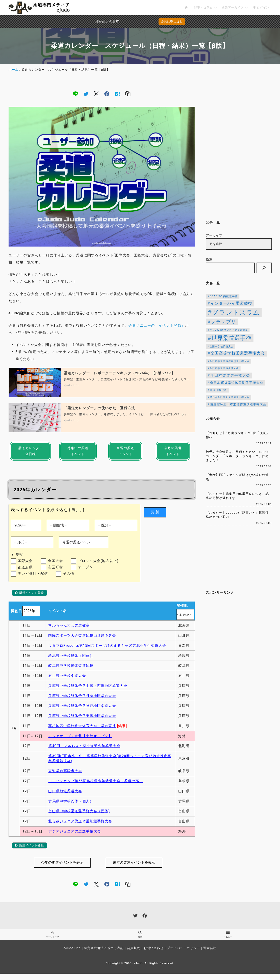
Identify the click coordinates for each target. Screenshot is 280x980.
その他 (69, 579)
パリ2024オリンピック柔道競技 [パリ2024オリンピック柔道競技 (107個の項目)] (229, 330)
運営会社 (210, 954)
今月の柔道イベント (173, 452)
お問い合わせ (154, 954)
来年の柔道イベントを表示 (134, 868)
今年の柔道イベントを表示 (62, 868)
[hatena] (117, 94)
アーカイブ (214, 235)
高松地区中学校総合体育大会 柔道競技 (82, 731)
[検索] (264, 268)
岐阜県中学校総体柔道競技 (71, 671)
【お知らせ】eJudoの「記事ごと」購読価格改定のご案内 (237, 515)
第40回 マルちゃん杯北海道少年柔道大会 (84, 752)
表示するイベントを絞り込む (39, 512)
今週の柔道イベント (125, 452)
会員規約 (134, 954)
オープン (86, 572)
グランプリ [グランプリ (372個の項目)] (224, 322)
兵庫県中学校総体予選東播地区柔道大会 (82, 721)
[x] (96, 94)
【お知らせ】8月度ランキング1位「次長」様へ (238, 435)
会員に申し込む (141, 21)
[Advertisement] (239, 146)
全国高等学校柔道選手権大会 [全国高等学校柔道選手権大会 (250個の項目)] (238, 353)
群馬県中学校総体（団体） (71, 661)
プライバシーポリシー (183, 954)
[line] (75, 94)
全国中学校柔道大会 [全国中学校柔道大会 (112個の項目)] (222, 347)
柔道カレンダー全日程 (30, 452)
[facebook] (107, 94)
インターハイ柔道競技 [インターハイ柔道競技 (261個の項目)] (231, 303)
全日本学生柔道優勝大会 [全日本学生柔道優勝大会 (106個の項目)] (224, 368)
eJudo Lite (72, 954)
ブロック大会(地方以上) (98, 565)
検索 (209, 259)
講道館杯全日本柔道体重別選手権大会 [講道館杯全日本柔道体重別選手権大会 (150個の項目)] (238, 404)
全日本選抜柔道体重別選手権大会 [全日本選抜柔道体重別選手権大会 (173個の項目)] (237, 383)
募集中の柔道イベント (78, 452)
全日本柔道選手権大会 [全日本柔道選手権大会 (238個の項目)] (230, 375)
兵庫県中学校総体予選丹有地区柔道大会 (82, 701)
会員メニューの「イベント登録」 (157, 325)
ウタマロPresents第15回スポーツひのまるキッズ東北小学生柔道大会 (107, 651)
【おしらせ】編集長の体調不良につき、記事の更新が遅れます (237, 496)
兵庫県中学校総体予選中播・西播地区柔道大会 (88, 691)
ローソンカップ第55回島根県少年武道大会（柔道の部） (95, 786)
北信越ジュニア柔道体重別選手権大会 (80, 827)
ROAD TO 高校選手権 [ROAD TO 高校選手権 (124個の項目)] (224, 296)
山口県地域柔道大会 (65, 797)
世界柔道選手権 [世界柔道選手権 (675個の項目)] (232, 338)
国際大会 (25, 565)
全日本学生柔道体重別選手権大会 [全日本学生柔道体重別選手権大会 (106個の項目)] (230, 361)
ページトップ (52, 941)
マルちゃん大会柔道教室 (69, 631)
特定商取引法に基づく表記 (104, 954)
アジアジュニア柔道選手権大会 (75, 837)
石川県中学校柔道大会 (67, 681)
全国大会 (55, 565)
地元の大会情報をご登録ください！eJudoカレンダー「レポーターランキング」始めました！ (237, 456)
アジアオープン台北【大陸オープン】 (80, 741)
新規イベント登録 (30, 598)
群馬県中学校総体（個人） (71, 807)
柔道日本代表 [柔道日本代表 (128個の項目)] (218, 390)
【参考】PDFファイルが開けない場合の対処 (237, 477)
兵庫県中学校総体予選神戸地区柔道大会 (82, 711)
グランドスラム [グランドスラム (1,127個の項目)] (236, 312)
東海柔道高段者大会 (65, 777)
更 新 (155, 514)
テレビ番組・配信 (33, 579)
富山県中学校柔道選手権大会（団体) (79, 817)
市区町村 (55, 572)
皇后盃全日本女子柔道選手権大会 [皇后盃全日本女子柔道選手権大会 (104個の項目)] (230, 397)
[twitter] (86, 94)
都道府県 (25, 572)
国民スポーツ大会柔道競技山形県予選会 (82, 641)
